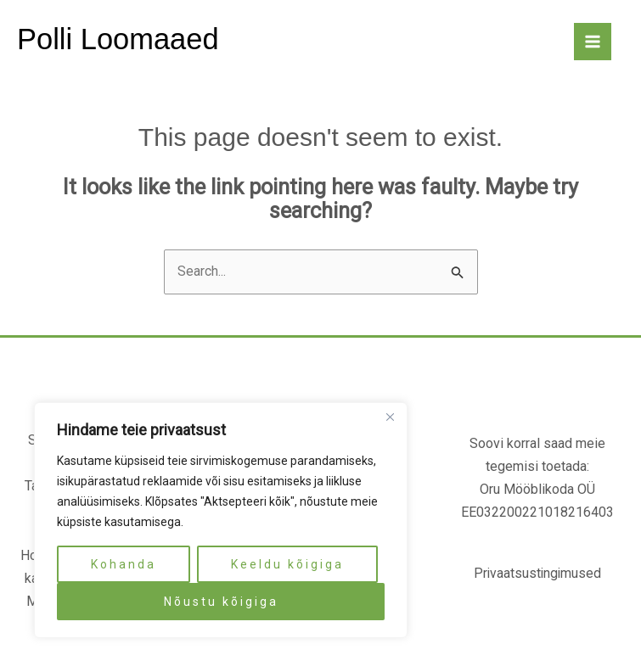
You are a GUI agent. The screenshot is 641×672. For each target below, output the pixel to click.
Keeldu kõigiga (287, 564)
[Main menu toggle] (593, 42)
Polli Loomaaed (119, 39)
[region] (221, 520)
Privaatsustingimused (537, 575)
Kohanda (124, 564)
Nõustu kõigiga (221, 602)
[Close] (390, 417)
